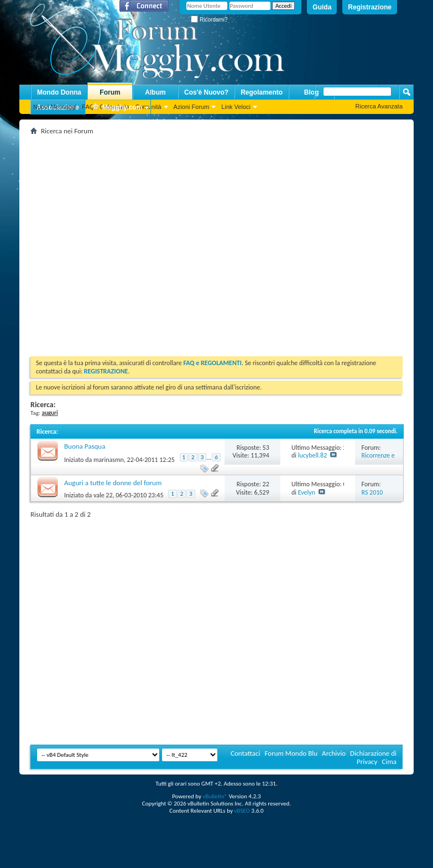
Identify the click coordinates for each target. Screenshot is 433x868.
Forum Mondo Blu (291, 753)
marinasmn (109, 460)
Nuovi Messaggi (55, 107)
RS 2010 (372, 492)
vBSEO (242, 811)
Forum (110, 92)
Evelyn (307, 492)
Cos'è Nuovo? (206, 92)
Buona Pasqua (85, 446)
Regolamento (262, 92)
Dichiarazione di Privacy (373, 757)
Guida (322, 7)
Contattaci (246, 753)
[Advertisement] (104, 241)
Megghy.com (117, 108)
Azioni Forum (192, 107)
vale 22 (103, 495)
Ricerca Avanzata (379, 106)
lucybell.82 (313, 455)
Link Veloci (236, 107)
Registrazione (370, 7)
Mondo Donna (59, 92)
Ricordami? (209, 20)
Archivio (334, 753)
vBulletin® (215, 796)
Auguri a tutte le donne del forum (113, 483)
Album (155, 92)
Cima (389, 762)
